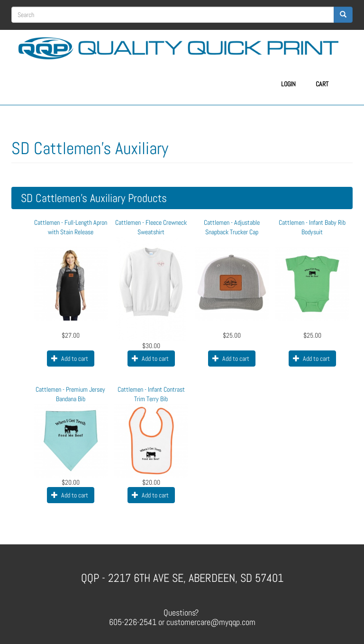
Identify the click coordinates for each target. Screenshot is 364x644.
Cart (322, 84)
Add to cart (70, 359)
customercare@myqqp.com (211, 622)
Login (288, 84)
